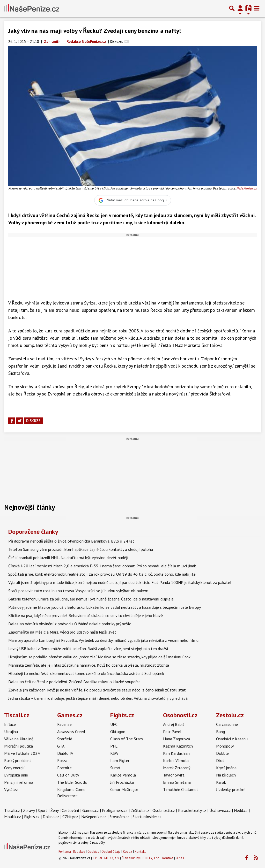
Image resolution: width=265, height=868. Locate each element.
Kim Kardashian (176, 753)
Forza (62, 760)
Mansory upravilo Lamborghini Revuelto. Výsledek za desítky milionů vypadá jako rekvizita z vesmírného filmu (103, 640)
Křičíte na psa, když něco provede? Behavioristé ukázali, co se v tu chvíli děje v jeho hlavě (86, 615)
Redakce (79, 852)
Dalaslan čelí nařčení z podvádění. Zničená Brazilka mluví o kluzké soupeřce (74, 682)
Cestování (70, 810)
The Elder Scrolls (72, 782)
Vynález (11, 789)
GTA (61, 746)
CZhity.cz (70, 817)
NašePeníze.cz (246, 188)
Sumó (115, 768)
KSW (114, 753)
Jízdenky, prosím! (231, 789)
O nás (180, 858)
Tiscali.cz (17, 715)
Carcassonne (227, 724)
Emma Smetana (177, 782)
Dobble (222, 753)
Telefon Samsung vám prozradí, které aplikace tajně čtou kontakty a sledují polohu (81, 549)
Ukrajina (11, 732)
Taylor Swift (174, 775)
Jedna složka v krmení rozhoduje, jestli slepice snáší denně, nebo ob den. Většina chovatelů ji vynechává (98, 698)
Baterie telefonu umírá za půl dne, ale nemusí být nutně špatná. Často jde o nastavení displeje (91, 599)
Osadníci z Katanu (232, 739)
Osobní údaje (111, 852)
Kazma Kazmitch (178, 746)
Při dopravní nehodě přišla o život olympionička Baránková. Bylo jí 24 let (71, 541)
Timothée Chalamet (181, 789)
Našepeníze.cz (94, 817)
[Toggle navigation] (257, 8)
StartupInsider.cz (147, 817)
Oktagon (118, 732)
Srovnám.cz (119, 817)
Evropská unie (16, 775)
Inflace (10, 724)
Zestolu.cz (230, 715)
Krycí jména (226, 768)
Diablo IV (65, 753)
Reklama (65, 852)
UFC (114, 724)
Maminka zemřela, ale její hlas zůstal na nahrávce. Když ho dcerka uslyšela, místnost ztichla (89, 665)
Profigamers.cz (115, 810)
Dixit (220, 760)
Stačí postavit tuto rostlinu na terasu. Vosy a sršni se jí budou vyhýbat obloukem (78, 591)
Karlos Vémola (123, 775)
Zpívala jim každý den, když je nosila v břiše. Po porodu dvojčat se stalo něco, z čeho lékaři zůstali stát (97, 690)
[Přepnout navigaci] (240, 8)
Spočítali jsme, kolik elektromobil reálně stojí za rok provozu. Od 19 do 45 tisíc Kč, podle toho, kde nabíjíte (102, 574)
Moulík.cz (13, 817)
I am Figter (120, 760)
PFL (114, 746)
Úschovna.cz (220, 810)
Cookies (93, 852)
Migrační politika (19, 746)
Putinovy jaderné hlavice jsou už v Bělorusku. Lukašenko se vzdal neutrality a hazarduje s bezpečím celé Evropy (105, 607)
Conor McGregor (124, 789)
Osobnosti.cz (180, 715)
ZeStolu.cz (140, 810)
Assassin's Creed (71, 732)
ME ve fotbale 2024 (22, 753)
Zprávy (29, 810)
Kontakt (140, 852)
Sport (43, 810)
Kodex (128, 852)
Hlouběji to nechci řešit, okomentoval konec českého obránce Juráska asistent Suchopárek (86, 673)
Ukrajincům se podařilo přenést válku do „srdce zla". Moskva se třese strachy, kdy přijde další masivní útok (99, 657)
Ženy (54, 810)
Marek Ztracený (177, 768)
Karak (221, 782)
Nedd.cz (241, 810)
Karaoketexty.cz (192, 810)
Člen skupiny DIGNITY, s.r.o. (141, 858)
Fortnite (64, 768)
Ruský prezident (18, 760)
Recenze (64, 724)
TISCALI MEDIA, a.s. (106, 858)
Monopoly (225, 746)
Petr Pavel (172, 732)
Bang (220, 732)
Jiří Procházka (122, 782)
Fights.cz (122, 715)
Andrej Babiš (174, 724)
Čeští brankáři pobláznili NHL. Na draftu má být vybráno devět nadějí (68, 558)
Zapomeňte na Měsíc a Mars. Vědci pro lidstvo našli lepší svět (62, 632)
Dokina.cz (51, 817)
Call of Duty (68, 775)
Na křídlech (226, 775)
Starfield (65, 739)
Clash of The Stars (127, 739)
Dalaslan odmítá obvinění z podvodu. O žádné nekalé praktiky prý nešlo (70, 624)
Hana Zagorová (176, 739)
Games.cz (70, 715)
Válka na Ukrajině (19, 739)
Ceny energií (14, 768)
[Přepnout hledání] (232, 8)
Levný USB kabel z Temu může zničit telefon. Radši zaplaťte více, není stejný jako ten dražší (88, 649)
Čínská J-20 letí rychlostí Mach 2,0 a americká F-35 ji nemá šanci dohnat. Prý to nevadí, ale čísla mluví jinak (102, 566)
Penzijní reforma (19, 782)
